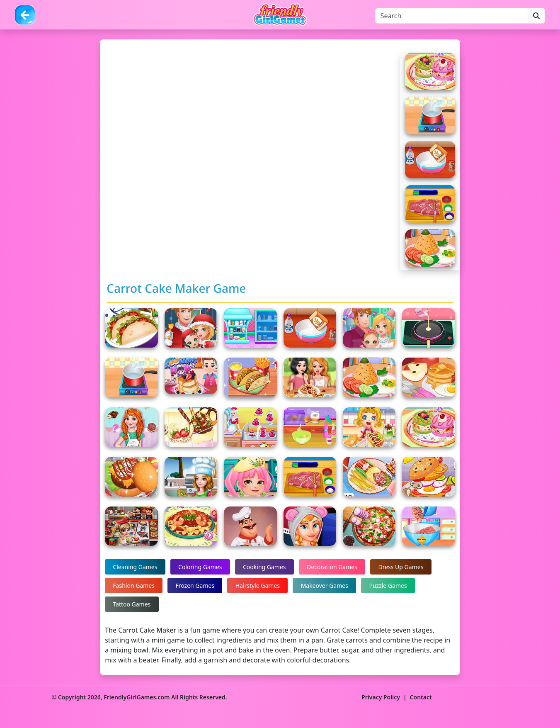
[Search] (452, 16)
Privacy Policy (381, 697)
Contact (421, 697)
